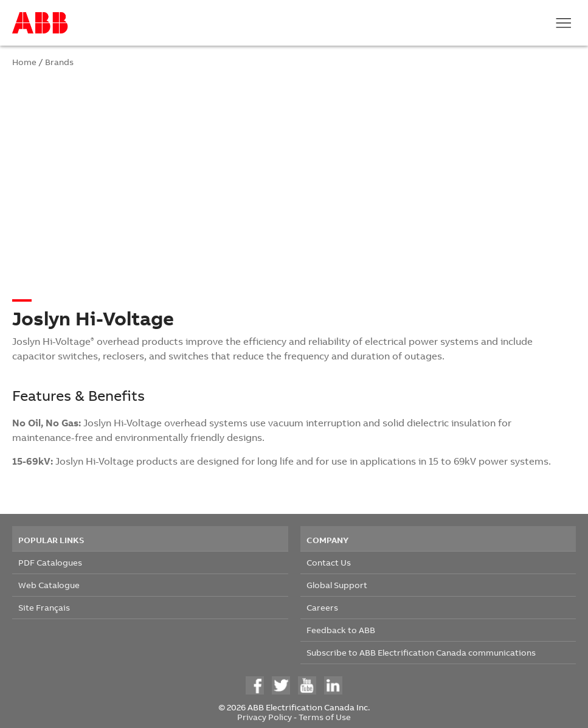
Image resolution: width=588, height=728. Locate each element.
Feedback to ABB (341, 630)
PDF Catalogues (50, 562)
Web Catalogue (49, 585)
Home (24, 62)
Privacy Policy (265, 717)
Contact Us (329, 562)
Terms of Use (325, 717)
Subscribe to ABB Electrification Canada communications (421, 652)
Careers (322, 607)
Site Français (44, 607)
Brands (59, 62)
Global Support (337, 585)
